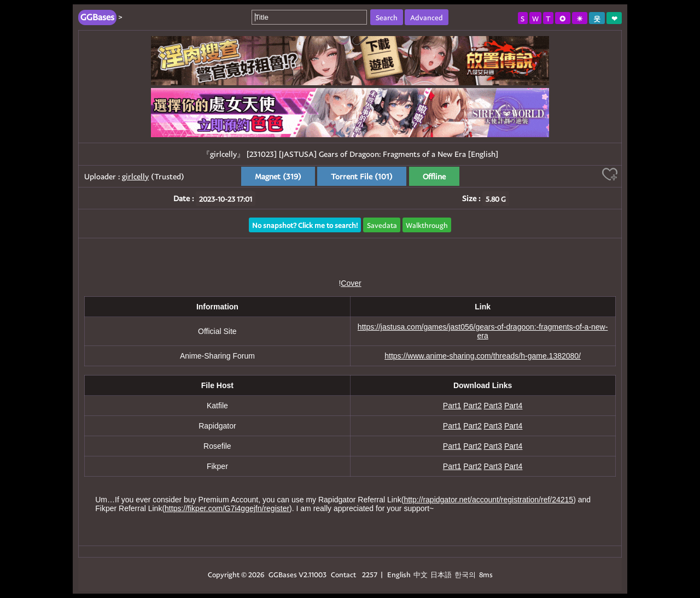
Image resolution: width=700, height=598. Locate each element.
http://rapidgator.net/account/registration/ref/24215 (488, 500)
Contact (343, 574)
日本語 (441, 574)
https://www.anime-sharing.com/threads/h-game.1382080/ (483, 356)
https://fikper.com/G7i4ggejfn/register (227, 508)
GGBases (283, 574)
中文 (421, 574)
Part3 (493, 406)
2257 (370, 574)
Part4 (513, 406)
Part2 (472, 406)
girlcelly (135, 176)
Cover (351, 283)
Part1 (452, 406)
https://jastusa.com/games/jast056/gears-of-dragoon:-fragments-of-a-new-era (483, 331)
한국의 (466, 574)
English (399, 574)
